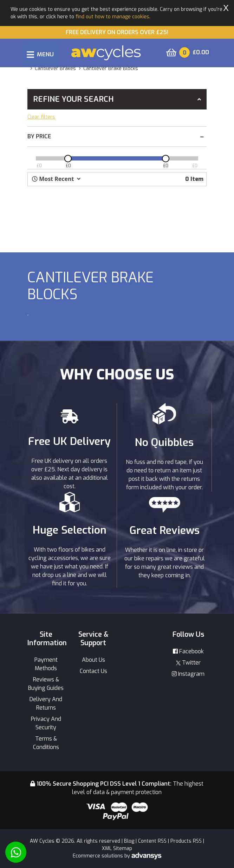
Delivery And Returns (46, 703)
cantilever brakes (55, 68)
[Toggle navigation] (40, 54)
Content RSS (152, 841)
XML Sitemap (117, 848)
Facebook (188, 651)
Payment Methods (46, 664)
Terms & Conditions (46, 743)
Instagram (188, 674)
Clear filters (41, 117)
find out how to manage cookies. (113, 17)
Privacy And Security (46, 723)
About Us (93, 660)
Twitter (188, 663)
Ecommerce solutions (99, 856)
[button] (56, 179)
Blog (129, 841)
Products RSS (186, 841)
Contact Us (93, 671)
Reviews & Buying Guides (46, 684)
